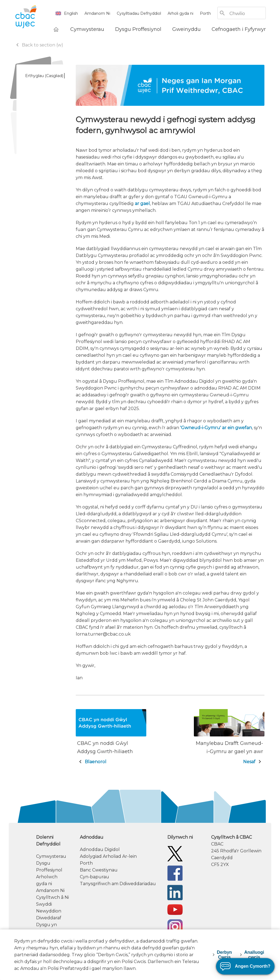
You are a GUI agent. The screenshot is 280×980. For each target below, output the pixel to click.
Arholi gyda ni (180, 13)
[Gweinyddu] (186, 29)
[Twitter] (175, 853)
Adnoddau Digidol (100, 849)
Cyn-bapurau (94, 877)
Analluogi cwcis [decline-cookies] (254, 955)
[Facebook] (175, 873)
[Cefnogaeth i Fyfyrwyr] (239, 29)
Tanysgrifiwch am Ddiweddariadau (118, 884)
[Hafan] (56, 29)
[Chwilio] (247, 14)
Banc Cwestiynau (99, 870)
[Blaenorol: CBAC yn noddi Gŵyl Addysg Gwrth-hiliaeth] (111, 738)
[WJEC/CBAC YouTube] (175, 909)
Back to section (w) (39, 45)
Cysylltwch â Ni (52, 897)
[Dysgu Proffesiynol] (138, 29)
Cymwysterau (51, 856)
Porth (205, 13)
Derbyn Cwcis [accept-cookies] (224, 955)
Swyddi (44, 904)
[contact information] (238, 851)
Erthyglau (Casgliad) (44, 76)
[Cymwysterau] (87, 29)
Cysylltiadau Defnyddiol (139, 13)
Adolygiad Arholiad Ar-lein (108, 856)
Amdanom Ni (97, 13)
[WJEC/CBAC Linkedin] (175, 892)
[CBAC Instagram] (175, 927)
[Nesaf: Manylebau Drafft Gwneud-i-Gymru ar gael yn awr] (229, 738)
